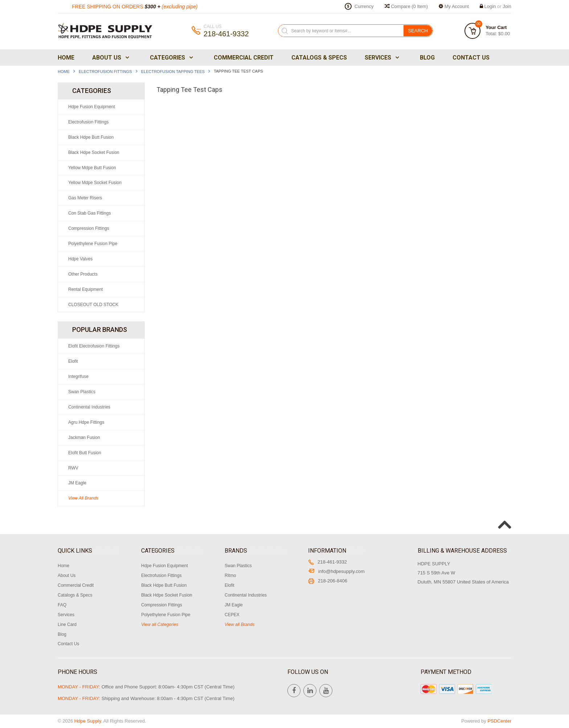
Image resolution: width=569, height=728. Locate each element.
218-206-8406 (328, 581)
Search (418, 31)
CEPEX (232, 615)
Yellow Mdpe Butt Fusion (92, 168)
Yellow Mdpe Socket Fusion (95, 183)
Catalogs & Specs (319, 58)
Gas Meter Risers (85, 198)
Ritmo (230, 576)
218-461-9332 (328, 562)
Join (507, 6)
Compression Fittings (89, 228)
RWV (73, 468)
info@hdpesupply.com (336, 571)
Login (490, 6)
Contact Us (471, 58)
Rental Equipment (85, 289)
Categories (171, 58)
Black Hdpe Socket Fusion (94, 152)
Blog (427, 58)
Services (381, 58)
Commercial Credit (244, 58)
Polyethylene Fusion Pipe (93, 244)
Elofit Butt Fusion (85, 453)
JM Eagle (77, 483)
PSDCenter (499, 721)
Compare (406, 6)
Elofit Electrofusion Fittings (94, 346)
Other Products (83, 274)
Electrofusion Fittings (105, 72)
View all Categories (160, 625)
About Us (110, 58)
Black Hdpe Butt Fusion (91, 137)
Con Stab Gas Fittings (89, 213)
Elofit (73, 361)
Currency (364, 6)
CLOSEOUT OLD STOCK (93, 305)
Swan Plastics (82, 392)
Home (66, 58)
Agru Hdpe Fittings (86, 422)
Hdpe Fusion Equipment (92, 107)
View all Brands (240, 625)
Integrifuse (78, 377)
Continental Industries (89, 407)
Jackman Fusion (84, 438)
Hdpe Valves (80, 259)
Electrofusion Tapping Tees (173, 72)
